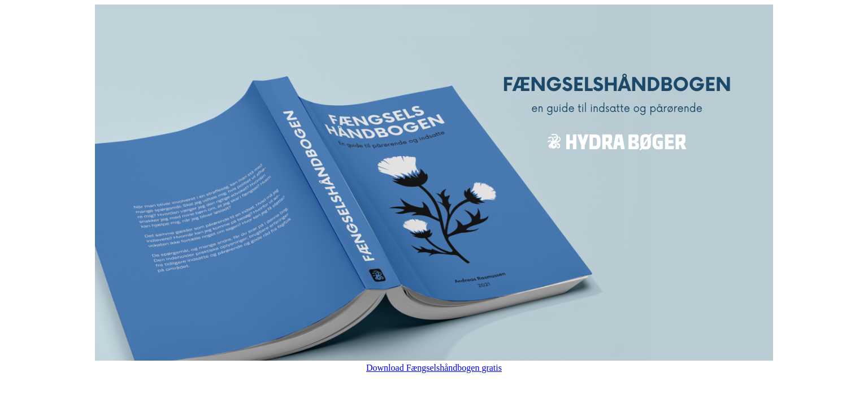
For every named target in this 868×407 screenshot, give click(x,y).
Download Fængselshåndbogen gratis (434, 368)
